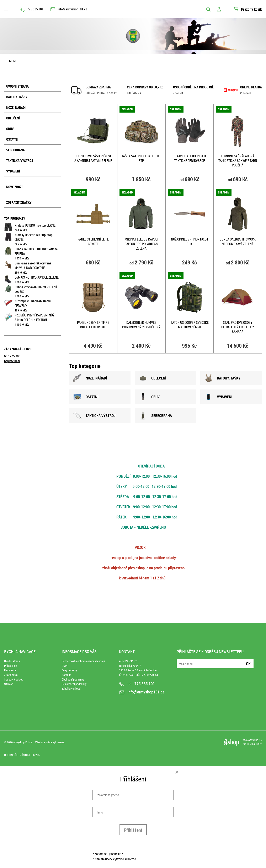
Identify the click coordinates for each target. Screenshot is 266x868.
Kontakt (66, 675)
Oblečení (13, 118)
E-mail (180, 661)
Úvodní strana (17, 86)
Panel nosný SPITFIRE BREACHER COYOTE (93, 325)
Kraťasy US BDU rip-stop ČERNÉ (35, 225)
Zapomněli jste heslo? (109, 854)
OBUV (149, 397)
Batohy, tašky (17, 97)
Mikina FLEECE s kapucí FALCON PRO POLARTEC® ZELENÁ (141, 244)
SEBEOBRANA (155, 415)
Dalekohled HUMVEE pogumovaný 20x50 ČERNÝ (141, 325)
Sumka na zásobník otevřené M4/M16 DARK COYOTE (33, 265)
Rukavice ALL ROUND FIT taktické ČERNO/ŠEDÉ (190, 158)
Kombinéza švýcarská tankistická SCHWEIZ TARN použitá (238, 161)
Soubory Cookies (14, 679)
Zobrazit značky (19, 202)
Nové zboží (14, 187)
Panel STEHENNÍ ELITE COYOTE (93, 242)
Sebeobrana (15, 150)
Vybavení (13, 171)
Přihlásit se (10, 666)
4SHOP (258, 744)
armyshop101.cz (23, 742)
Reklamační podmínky (74, 684)
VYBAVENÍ (218, 397)
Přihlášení (133, 830)
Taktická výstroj (20, 161)
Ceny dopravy (69, 670)
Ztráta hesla (11, 675)
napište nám (12, 361)
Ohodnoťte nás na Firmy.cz (22, 755)
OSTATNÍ (86, 397)
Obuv (10, 129)
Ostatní (12, 139)
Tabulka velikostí (71, 689)
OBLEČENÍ (153, 378)
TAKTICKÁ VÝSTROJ (94, 415)
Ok (248, 664)
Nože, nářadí (16, 108)
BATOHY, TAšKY (222, 378)
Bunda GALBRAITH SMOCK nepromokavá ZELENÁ (238, 242)
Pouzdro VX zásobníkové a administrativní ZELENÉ (93, 158)
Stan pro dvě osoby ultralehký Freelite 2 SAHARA (238, 327)
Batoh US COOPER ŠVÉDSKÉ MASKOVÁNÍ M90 (190, 325)
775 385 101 (35, 9)
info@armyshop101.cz (72, 9)
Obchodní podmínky (73, 679)
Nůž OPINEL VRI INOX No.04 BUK (190, 242)
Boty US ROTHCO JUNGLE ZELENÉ (37, 277)
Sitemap (9, 684)
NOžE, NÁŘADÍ (90, 378)
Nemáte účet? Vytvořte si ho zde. (116, 859)
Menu (13, 61)
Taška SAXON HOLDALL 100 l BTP (141, 158)
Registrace (10, 670)
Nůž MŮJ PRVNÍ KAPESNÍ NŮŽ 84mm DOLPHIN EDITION (34, 317)
